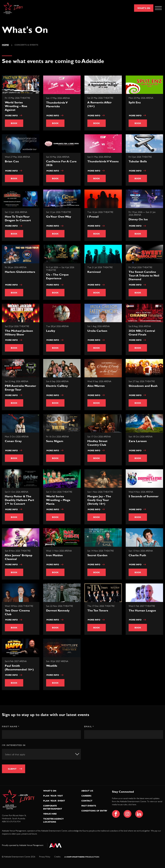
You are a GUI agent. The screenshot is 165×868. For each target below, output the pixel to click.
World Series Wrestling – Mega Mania (58, 500)
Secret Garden (97, 555)
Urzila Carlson (97, 331)
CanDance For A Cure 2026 (61, 163)
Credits (57, 857)
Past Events (89, 806)
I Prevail (93, 217)
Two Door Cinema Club (17, 612)
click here (132, 805)
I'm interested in (14, 745)
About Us (87, 791)
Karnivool (94, 272)
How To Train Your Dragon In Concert (18, 218)
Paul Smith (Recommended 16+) (19, 668)
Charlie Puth (137, 555)
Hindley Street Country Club (97, 443)
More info (14, 115)
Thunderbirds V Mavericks (57, 104)
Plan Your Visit (53, 796)
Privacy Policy (45, 857)
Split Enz (135, 102)
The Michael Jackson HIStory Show (19, 333)
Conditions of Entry (94, 811)
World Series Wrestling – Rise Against (16, 106)
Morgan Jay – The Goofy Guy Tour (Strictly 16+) (99, 500)
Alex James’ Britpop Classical (19, 557)
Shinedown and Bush (143, 386)
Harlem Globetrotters (20, 272)
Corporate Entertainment (53, 807)
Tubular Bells (138, 161)
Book (14, 123)
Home (5, 45)
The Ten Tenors (98, 610)
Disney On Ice (138, 219)
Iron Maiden (54, 555)
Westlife (52, 666)
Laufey (51, 331)
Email (89, 726)
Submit (12, 769)
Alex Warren (96, 386)
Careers (86, 796)
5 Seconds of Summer (144, 496)
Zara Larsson (138, 441)
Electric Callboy (57, 386)
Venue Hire (50, 814)
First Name (11, 726)
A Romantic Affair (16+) (99, 104)
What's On (144, 8)
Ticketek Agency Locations (53, 820)
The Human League (142, 610)
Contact (87, 801)
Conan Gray (13, 441)
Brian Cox (12, 161)
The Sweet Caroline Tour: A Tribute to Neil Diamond (144, 275)
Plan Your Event (54, 801)
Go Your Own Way (59, 217)
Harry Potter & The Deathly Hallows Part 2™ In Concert (19, 500)
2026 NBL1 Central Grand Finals (142, 333)
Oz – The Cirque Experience (57, 276)
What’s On (50, 791)
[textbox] (19, 754)
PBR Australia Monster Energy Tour (20, 388)
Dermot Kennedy (58, 610)
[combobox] (41, 754)
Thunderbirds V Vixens (103, 161)
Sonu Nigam (55, 441)
